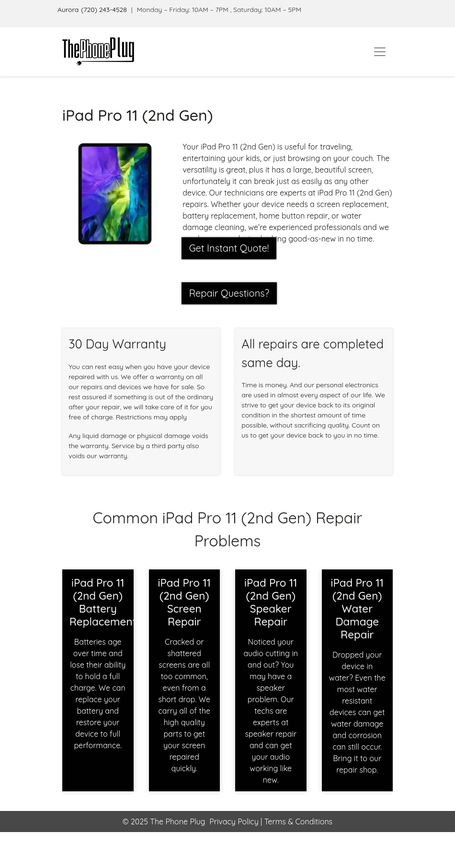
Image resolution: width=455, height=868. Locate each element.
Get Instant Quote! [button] (229, 248)
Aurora (68, 10)
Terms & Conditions (297, 822)
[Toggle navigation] (380, 52)
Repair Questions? (229, 293)
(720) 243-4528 (104, 10)
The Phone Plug (177, 822)
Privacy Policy (234, 822)
